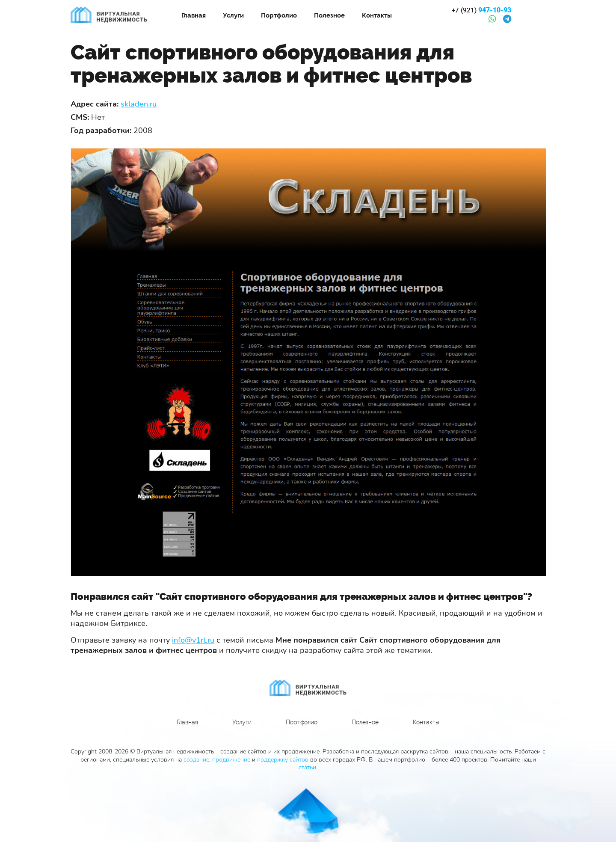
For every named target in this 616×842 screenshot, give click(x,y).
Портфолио (279, 15)
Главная (194, 15)
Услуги (233, 15)
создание (196, 760)
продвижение (231, 760)
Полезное (329, 15)
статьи (307, 767)
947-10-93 (481, 10)
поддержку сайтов (283, 760)
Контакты (377, 15)
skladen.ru (139, 104)
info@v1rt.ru (193, 640)
